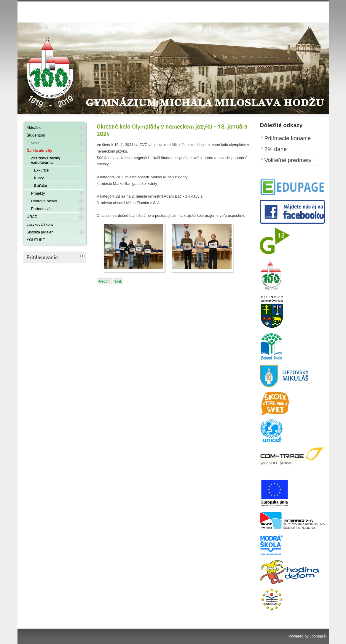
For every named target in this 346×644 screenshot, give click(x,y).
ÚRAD (32, 217)
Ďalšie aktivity (40, 151)
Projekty (38, 193)
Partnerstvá (41, 209)
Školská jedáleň (40, 232)
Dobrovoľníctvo (44, 201)
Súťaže (41, 186)
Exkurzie (42, 170)
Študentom (36, 135)
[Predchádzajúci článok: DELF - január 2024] (104, 281)
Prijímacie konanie (287, 138)
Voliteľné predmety (288, 160)
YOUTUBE (36, 240)
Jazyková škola (40, 224)
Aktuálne (34, 128)
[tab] (83, 256)
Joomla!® (318, 636)
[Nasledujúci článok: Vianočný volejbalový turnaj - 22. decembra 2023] (118, 281)
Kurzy (39, 178)
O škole (33, 143)
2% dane (275, 149)
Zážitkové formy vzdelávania (46, 160)
